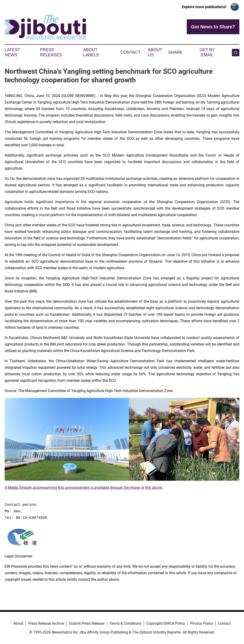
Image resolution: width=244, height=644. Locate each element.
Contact (130, 52)
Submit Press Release (87, 623)
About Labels (91, 52)
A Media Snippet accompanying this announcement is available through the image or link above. (84, 488)
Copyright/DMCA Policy (166, 623)
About (18, 623)
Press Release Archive (46, 623)
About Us (155, 52)
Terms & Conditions (125, 623)
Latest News (12, 52)
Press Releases (51, 52)
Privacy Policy (202, 623)
